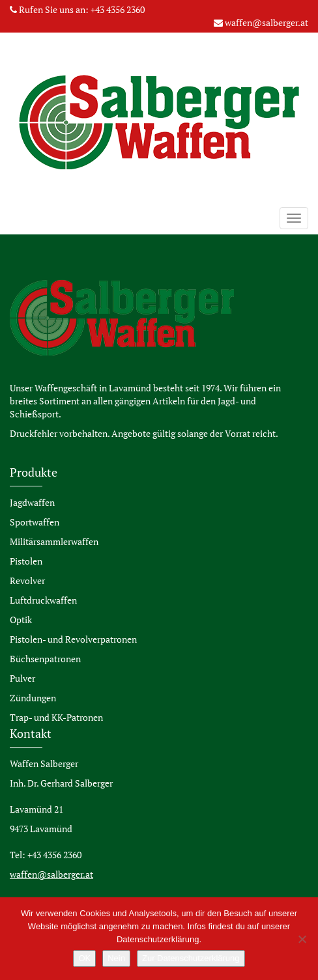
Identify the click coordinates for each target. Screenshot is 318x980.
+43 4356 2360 (118, 9)
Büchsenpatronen (45, 659)
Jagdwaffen (32, 502)
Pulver (22, 678)
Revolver (27, 581)
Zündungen (33, 698)
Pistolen (26, 561)
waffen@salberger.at (267, 22)
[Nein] (302, 939)
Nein (116, 958)
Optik (21, 620)
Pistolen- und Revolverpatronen (73, 639)
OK (84, 958)
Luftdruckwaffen (43, 600)
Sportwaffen (35, 522)
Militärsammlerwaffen (54, 541)
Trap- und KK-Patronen (56, 717)
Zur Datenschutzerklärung (191, 958)
